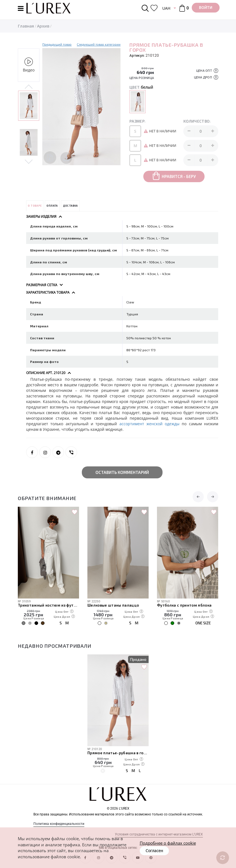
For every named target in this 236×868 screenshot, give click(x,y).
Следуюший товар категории (99, 44)
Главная (26, 26)
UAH (166, 8)
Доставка (70, 206)
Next (29, 161)
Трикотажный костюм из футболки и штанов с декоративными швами (48, 605)
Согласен (154, 851)
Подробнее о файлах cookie (168, 843)
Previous (29, 87)
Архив (43, 26)
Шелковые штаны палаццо (113, 605)
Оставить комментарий (122, 472)
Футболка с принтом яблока (184, 605)
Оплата (52, 206)
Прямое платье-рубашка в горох (118, 753)
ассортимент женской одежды (151, 424)
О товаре (35, 206)
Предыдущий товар (57, 44)
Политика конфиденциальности (59, 824)
